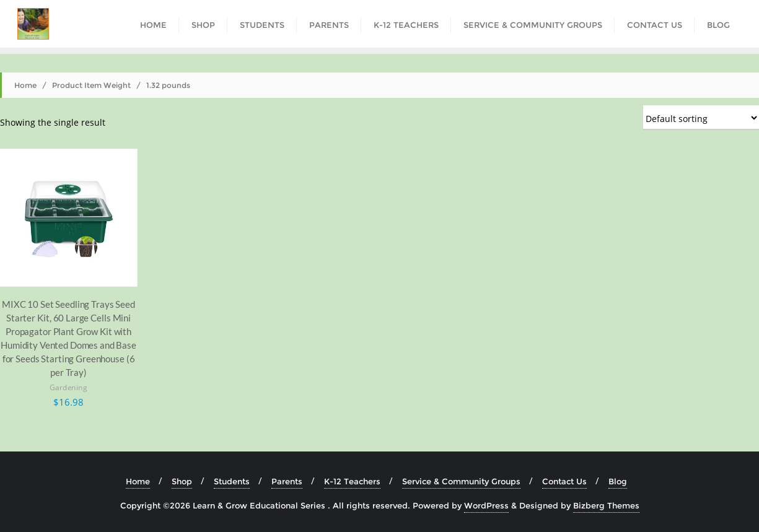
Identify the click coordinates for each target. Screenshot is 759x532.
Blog (618, 481)
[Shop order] (701, 118)
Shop (182, 481)
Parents (287, 481)
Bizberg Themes (606, 505)
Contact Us (564, 481)
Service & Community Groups (461, 481)
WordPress (486, 505)
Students (232, 481)
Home (25, 85)
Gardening (68, 388)
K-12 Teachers (352, 481)
